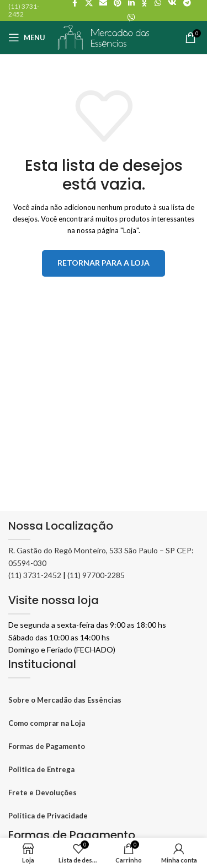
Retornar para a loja (104, 263)
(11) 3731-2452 (35, 575)
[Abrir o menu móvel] (27, 37)
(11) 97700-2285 (96, 575)
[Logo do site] (104, 36)
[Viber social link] (131, 18)
